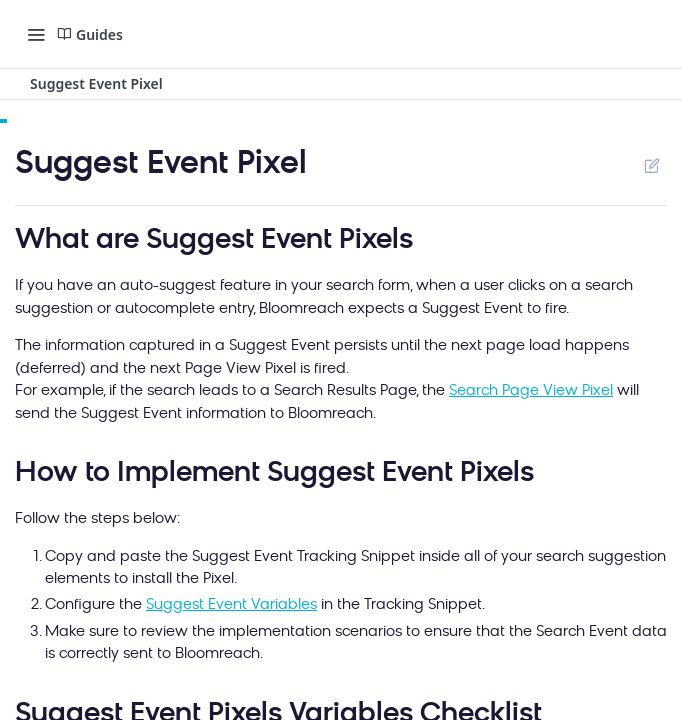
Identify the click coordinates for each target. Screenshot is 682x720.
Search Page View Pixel (531, 391)
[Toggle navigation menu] (36, 34)
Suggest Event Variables (231, 605)
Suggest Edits (651, 165)
